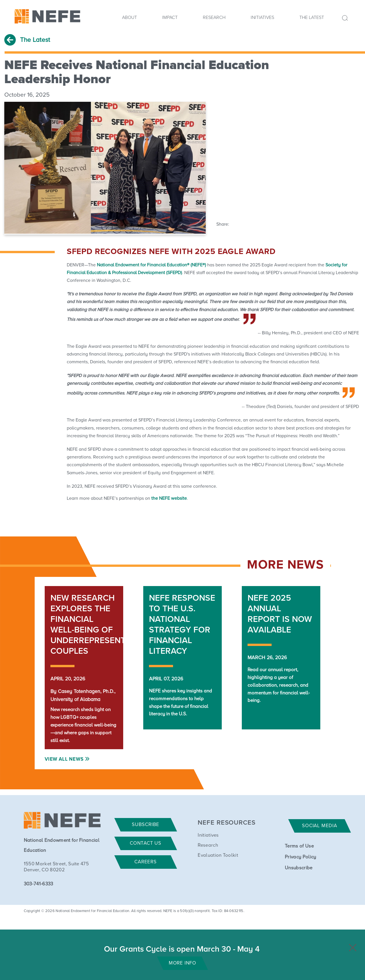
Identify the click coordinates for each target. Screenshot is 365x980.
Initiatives (262, 17)
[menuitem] (129, 19)
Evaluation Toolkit (218, 855)
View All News (64, 759)
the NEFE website (169, 498)
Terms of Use (299, 846)
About (129, 17)
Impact (170, 17)
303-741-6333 (39, 884)
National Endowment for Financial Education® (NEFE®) (151, 265)
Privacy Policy (300, 857)
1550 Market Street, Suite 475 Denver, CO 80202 (56, 867)
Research (214, 17)
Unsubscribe (299, 868)
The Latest (312, 17)
